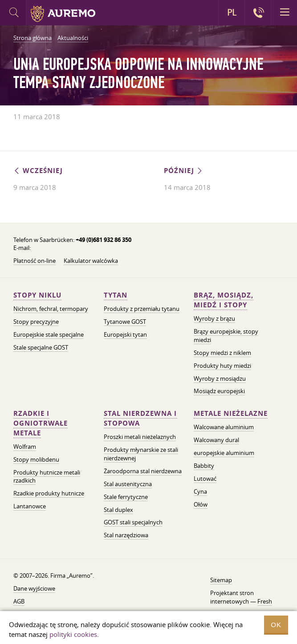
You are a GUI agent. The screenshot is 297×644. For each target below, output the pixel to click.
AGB (19, 601)
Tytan (116, 295)
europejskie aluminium (224, 453)
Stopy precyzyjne (36, 322)
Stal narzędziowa (126, 535)
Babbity (204, 466)
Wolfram (25, 447)
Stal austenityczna (128, 484)
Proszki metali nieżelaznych (140, 437)
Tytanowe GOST (125, 322)
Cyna (200, 491)
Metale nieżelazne (231, 413)
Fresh (265, 601)
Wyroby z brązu (214, 318)
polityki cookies (73, 634)
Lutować (205, 479)
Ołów (201, 504)
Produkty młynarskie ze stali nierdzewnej (141, 454)
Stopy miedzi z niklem (222, 353)
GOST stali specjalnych (133, 522)
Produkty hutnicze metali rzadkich (47, 477)
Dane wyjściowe (34, 588)
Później (184, 171)
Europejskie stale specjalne (49, 334)
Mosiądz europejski (219, 391)
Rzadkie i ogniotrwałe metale (41, 423)
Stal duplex (118, 510)
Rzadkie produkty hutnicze (49, 493)
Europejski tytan (125, 334)
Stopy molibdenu (36, 459)
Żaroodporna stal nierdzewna (143, 471)
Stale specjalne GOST (41, 347)
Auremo (63, 14)
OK (276, 625)
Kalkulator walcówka (91, 261)
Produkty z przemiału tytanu (142, 309)
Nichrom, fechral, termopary (51, 309)
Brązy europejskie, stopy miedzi (226, 336)
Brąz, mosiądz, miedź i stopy (224, 300)
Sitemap (221, 580)
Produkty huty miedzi (222, 366)
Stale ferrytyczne (126, 497)
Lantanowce (30, 506)
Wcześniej (38, 171)
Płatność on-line (35, 261)
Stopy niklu (37, 295)
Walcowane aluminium (224, 427)
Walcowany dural (216, 440)
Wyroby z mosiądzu (220, 378)
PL (232, 12)
